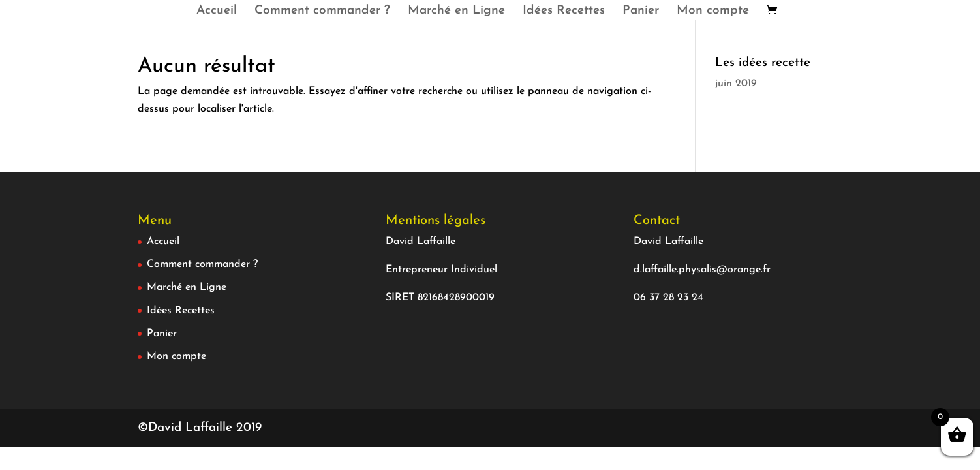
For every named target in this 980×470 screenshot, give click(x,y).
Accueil (217, 12)
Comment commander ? (322, 12)
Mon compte (713, 12)
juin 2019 (736, 84)
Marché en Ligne (456, 12)
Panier (641, 12)
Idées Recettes (564, 12)
